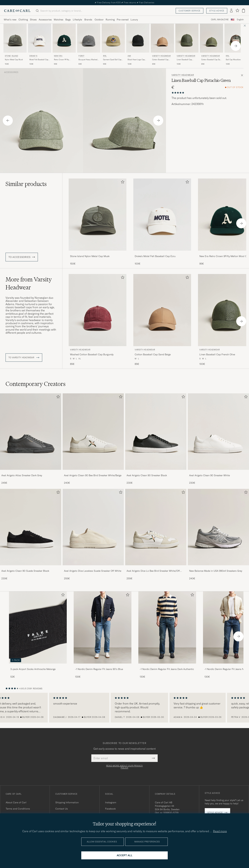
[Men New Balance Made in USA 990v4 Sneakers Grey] (218, 527)
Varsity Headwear (162, 56)
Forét (82, 56)
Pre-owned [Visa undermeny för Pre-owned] (123, 20)
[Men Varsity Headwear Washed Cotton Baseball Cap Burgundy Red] (98, 310)
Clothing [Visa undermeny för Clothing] (23, 20)
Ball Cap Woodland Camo (236, 60)
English (240, 20)
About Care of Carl (16, 802)
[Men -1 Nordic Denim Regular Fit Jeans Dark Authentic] (167, 627)
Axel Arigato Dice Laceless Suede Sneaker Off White (93, 571)
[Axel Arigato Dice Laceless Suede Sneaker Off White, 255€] (93, 534)
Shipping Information (67, 802)
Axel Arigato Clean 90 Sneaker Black (147, 475)
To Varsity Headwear (24, 358)
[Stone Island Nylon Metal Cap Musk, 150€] (15, 45)
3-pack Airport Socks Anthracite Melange (33, 669)
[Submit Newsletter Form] (153, 758)
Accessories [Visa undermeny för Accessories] (45, 20)
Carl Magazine (220, 20)
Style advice (217, 11)
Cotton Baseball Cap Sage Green (211, 60)
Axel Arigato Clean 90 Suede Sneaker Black (25, 571)
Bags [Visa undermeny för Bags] (68, 20)
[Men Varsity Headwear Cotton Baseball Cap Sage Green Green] (211, 38)
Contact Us (62, 809)
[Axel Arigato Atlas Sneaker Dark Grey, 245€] (31, 439)
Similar (26, 184)
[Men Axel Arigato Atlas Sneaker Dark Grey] (31, 432)
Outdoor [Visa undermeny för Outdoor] (99, 20)
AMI (129, 56)
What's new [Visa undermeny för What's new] (10, 20)
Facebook (110, 809)
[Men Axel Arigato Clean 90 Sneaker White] (218, 432)
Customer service (190, 11)
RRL (105, 56)
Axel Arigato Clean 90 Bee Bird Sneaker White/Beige (93, 475)
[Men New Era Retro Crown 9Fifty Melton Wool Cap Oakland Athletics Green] (64, 38)
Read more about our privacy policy (124, 767)
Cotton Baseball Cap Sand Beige (160, 60)
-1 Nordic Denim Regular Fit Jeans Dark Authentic (167, 669)
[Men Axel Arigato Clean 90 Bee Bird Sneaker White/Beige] (93, 432)
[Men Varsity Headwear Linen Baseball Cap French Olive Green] (187, 38)
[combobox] (240, 20)
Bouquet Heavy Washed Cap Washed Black (88, 60)
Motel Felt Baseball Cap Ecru (39, 60)
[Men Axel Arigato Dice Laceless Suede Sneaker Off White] (93, 527)
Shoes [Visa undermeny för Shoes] (33, 20)
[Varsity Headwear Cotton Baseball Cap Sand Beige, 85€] (162, 45)
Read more (220, 831)
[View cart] (243, 11)
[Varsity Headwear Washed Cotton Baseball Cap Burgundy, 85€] (98, 320)
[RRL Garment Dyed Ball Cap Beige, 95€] (113, 45)
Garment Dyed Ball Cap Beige (112, 60)
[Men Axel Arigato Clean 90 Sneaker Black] (156, 432)
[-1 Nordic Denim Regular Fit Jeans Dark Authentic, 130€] (167, 635)
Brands (88, 20)
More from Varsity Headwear (29, 283)
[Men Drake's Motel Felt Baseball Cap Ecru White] (40, 38)
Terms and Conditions (18, 809)
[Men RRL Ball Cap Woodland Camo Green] (236, 38)
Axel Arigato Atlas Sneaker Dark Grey (22, 475)
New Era (58, 56)
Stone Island (11, 56)
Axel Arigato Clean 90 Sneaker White (209, 475)
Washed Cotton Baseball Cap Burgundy (92, 354)
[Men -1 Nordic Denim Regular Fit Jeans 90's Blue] (103, 627)
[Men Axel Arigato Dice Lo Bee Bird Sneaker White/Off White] (156, 527)
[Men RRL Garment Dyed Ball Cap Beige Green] (113, 38)
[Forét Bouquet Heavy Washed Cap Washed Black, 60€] (89, 45)
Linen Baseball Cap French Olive (184, 60)
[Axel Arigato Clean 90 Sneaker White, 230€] (218, 439)
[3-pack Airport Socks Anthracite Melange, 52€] (38, 635)
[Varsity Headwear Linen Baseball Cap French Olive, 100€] (187, 45)
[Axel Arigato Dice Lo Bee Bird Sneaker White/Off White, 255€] (156, 534)
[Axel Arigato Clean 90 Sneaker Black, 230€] (156, 439)
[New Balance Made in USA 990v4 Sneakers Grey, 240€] (218, 534)
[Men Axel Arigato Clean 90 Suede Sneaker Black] (31, 527)
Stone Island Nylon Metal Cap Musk (90, 256)
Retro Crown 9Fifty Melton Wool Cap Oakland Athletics (61, 60)
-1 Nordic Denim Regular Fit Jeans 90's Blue (99, 669)
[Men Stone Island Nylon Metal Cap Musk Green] (15, 38)
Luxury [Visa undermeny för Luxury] (134, 20)
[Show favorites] (237, 11)
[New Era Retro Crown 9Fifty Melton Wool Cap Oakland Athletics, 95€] (64, 45)
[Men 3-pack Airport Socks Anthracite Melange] (38, 627)
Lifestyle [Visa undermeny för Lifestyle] (77, 20)
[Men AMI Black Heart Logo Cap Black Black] (138, 38)
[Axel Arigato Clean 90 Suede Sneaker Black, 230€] (31, 534)
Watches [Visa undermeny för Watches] (59, 20)
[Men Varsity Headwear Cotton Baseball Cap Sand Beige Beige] (162, 38)
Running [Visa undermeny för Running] (110, 20)
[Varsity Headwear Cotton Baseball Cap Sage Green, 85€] (211, 45)
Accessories (11, 72)
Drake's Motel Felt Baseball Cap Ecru (155, 256)
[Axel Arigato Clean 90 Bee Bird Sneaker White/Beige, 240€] (93, 439)
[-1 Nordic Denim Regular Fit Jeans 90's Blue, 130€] (103, 635)
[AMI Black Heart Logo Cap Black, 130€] (138, 45)
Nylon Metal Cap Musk (14, 60)
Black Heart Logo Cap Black (136, 60)
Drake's (33, 56)
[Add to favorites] (122, 183)
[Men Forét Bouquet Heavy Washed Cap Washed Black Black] (89, 38)
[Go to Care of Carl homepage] (17, 11)
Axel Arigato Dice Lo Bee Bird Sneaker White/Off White (153, 571)
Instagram (111, 802)
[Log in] (231, 11)
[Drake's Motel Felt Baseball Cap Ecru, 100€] (40, 45)
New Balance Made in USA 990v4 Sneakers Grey (216, 571)
